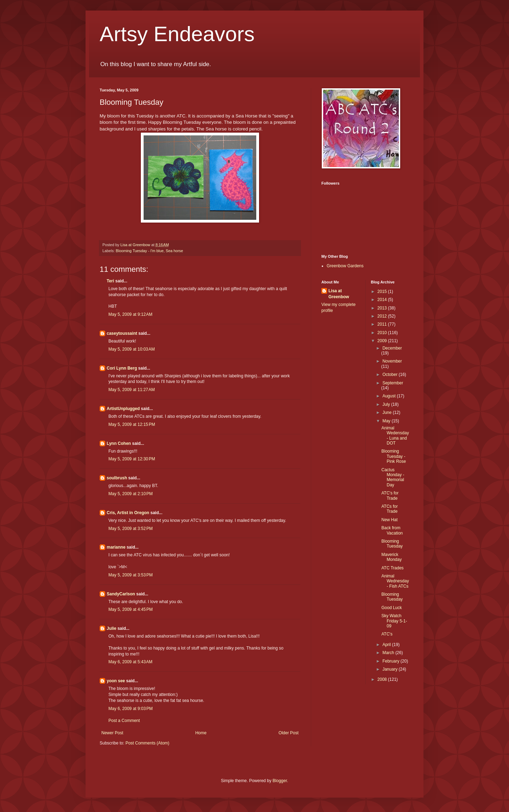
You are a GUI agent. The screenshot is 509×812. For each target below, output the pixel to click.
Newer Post (112, 733)
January (390, 669)
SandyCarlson (121, 594)
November (392, 361)
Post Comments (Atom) (147, 743)
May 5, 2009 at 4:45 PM (131, 609)
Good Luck (391, 608)
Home (201, 733)
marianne (116, 547)
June (387, 413)
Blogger (280, 781)
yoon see (116, 681)
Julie (111, 628)
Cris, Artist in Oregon (128, 513)
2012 (383, 316)
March (389, 653)
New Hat (389, 520)
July (387, 404)
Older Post (288, 733)
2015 (383, 292)
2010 (383, 333)
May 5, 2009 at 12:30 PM (132, 459)
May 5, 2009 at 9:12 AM (130, 314)
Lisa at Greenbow (339, 294)
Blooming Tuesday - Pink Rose (394, 456)
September (393, 383)
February (391, 661)
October (390, 375)
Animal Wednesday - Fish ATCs (395, 581)
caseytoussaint (122, 333)
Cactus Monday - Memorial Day (393, 477)
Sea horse (174, 251)
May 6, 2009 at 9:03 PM (131, 709)
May (387, 421)
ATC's (387, 634)
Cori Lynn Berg (122, 368)
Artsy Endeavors (177, 34)
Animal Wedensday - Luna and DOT (395, 436)
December (392, 348)
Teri (110, 281)
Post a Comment (124, 721)
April (387, 645)
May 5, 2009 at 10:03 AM (132, 349)
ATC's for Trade (390, 495)
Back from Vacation (392, 530)
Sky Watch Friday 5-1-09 (394, 621)
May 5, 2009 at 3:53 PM (131, 575)
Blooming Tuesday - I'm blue (140, 251)
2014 (383, 300)
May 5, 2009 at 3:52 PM (131, 529)
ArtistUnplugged (123, 409)
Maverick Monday (391, 557)
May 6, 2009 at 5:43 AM (130, 662)
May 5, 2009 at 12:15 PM (132, 424)
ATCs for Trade (389, 509)
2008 (383, 679)
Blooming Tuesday (392, 544)
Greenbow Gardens (345, 266)
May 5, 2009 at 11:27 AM (132, 390)
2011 (383, 324)
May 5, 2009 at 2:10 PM (131, 494)
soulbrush (117, 478)
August (389, 396)
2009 (383, 341)
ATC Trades (392, 568)
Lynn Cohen (119, 443)
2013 (383, 308)
